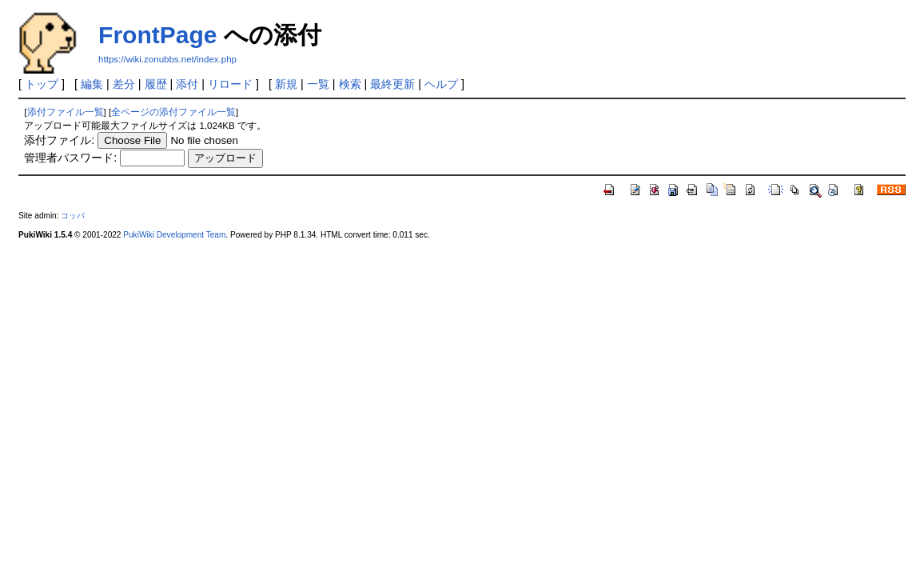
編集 (92, 84)
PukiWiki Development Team (174, 235)
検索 (350, 84)
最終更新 (392, 84)
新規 (286, 84)
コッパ (73, 216)
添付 (187, 84)
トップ (42, 84)
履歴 (156, 84)
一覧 (318, 84)
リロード (230, 84)
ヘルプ (441, 84)
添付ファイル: (59, 140)
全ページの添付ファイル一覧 (173, 112)
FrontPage (157, 35)
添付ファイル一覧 (66, 112)
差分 (124, 84)
